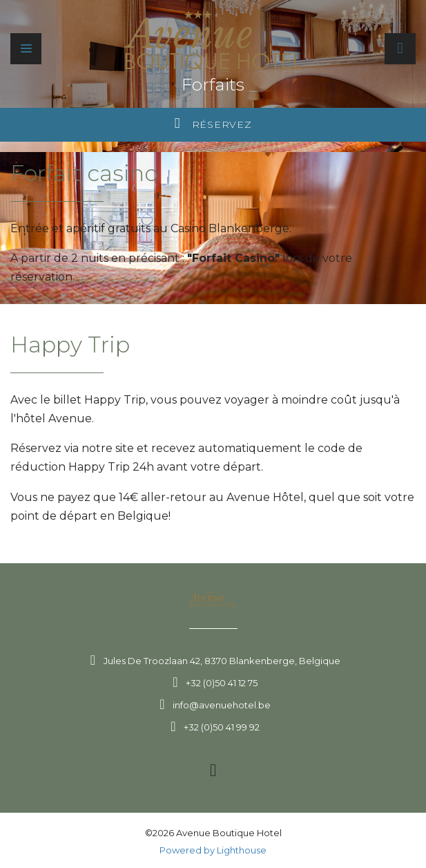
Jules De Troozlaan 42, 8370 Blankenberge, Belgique (222, 661)
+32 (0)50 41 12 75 (222, 683)
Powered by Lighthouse (213, 850)
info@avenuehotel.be (222, 705)
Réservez (213, 123)
